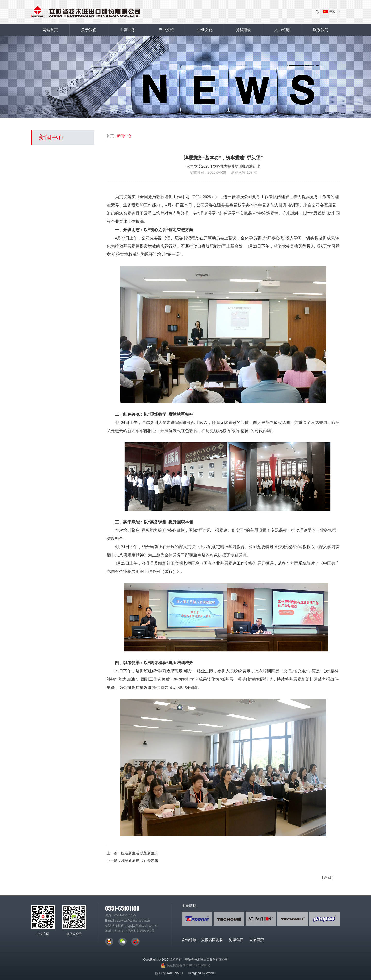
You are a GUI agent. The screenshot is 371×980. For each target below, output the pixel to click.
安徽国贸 (257, 940)
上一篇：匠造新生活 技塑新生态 (132, 853)
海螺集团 (236, 940)
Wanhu (211, 973)
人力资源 (282, 30)
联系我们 (321, 30)
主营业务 (128, 30)
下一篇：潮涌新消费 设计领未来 (132, 860)
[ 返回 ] (328, 877)
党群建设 (243, 30)
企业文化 (205, 30)
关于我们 (89, 30)
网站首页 (50, 30)
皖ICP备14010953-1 (169, 973)
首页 (110, 136)
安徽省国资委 (212, 940)
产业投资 (166, 30)
